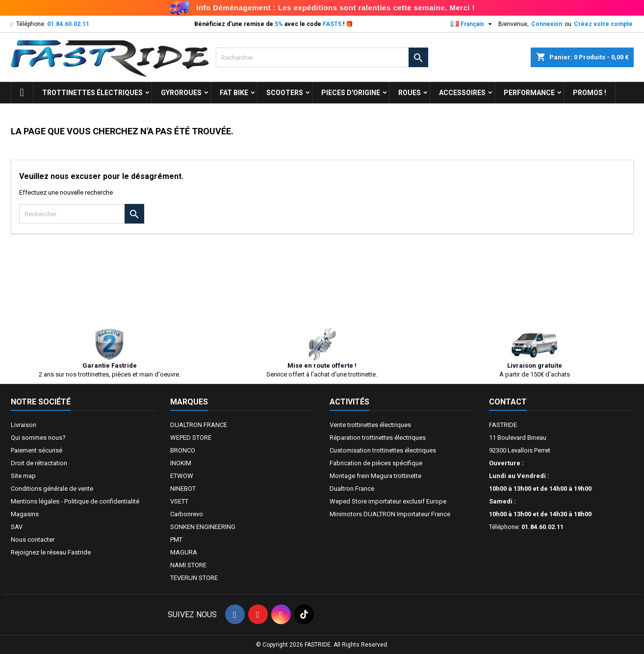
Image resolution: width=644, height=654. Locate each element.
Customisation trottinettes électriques (383, 450)
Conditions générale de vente (52, 489)
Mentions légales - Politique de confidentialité (75, 501)
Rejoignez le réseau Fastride (51, 552)
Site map (23, 476)
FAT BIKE (234, 93)
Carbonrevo (187, 514)
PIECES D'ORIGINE (351, 93)
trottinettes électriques (92, 93)
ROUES (410, 93)
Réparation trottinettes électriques (378, 438)
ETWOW (182, 476)
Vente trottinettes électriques (370, 425)
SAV (17, 527)
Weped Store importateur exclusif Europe (388, 501)
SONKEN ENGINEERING (203, 527)
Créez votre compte (603, 24)
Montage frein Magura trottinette (375, 476)
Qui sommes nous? (38, 438)
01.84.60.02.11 (68, 24)
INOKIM (181, 463)
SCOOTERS (285, 93)
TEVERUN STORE (194, 578)
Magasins (25, 514)
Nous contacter (33, 540)
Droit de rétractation (39, 463)
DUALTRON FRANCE (199, 425)
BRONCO (183, 450)
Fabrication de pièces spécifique (376, 463)
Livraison (24, 425)
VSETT (179, 501)
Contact (508, 402)
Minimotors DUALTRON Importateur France (390, 514)
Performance (529, 93)
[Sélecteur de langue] (473, 24)
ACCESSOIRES (462, 93)
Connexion (547, 24)
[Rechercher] (322, 57)
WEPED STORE (191, 438)
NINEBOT (183, 489)
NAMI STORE (188, 565)
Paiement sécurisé (37, 450)
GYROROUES (181, 93)
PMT (176, 540)
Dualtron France (352, 489)
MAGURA (184, 552)
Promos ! (590, 93)
